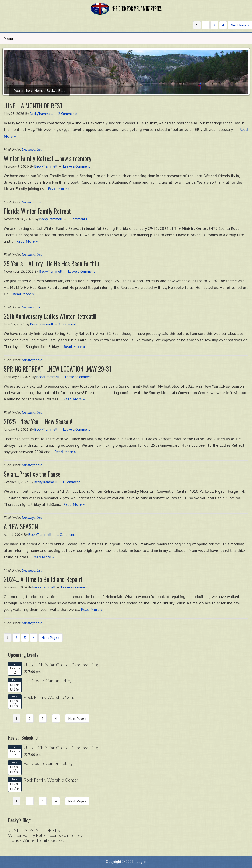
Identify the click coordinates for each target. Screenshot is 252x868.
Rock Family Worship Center (51, 697)
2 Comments (68, 114)
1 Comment (68, 324)
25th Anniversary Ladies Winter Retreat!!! (50, 316)
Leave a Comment (77, 166)
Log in (141, 862)
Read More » (59, 189)
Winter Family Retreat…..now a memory (48, 158)
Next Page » (240, 25)
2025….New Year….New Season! (38, 421)
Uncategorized (32, 149)
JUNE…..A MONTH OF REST (33, 106)
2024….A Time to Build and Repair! (43, 579)
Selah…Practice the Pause (32, 474)
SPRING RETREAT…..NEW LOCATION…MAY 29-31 (57, 369)
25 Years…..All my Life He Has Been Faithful (52, 263)
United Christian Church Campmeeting (61, 665)
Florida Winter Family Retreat (37, 211)
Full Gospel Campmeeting (48, 680)
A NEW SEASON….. (24, 527)
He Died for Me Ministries (126, 10)
